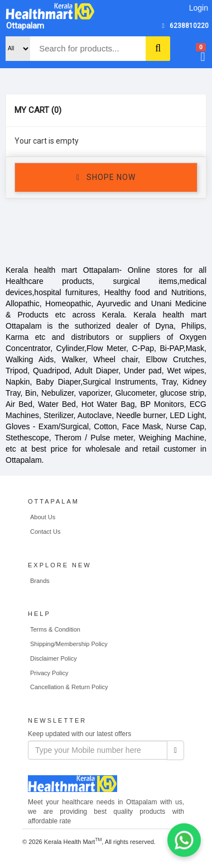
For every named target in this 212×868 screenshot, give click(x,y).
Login (199, 8)
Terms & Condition (55, 629)
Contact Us (45, 532)
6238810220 (189, 26)
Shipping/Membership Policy (69, 644)
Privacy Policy (49, 673)
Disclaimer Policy (54, 658)
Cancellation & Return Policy (69, 687)
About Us (43, 517)
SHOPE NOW (106, 178)
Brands (40, 581)
